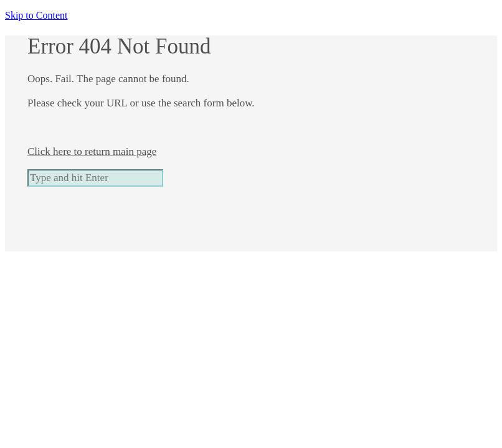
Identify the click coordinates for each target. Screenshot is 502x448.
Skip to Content (36, 15)
